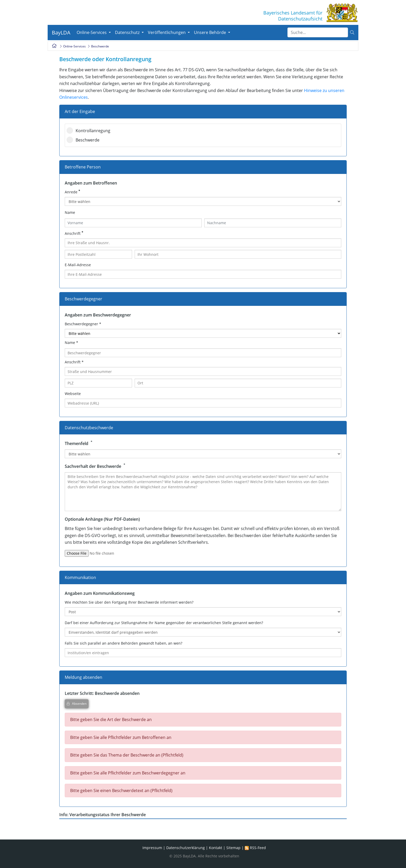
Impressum (152, 851)
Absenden (77, 704)
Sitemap (233, 851)
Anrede (73, 192)
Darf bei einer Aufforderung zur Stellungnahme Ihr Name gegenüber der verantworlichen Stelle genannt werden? (164, 623)
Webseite (73, 394)
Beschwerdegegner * (83, 324)
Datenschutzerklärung (186, 851)
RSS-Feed (255, 851)
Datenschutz (128, 32)
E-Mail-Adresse (78, 265)
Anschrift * (74, 362)
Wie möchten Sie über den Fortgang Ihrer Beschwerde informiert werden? (129, 602)
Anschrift (74, 233)
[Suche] (318, 32)
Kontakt (216, 851)
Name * (71, 343)
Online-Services (92, 32)
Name (70, 212)
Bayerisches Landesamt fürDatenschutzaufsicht (293, 16)
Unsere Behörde (211, 32)
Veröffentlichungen (167, 32)
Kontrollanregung (87, 131)
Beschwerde (81, 140)
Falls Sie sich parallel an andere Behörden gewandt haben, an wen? (124, 643)
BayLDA (61, 33)
